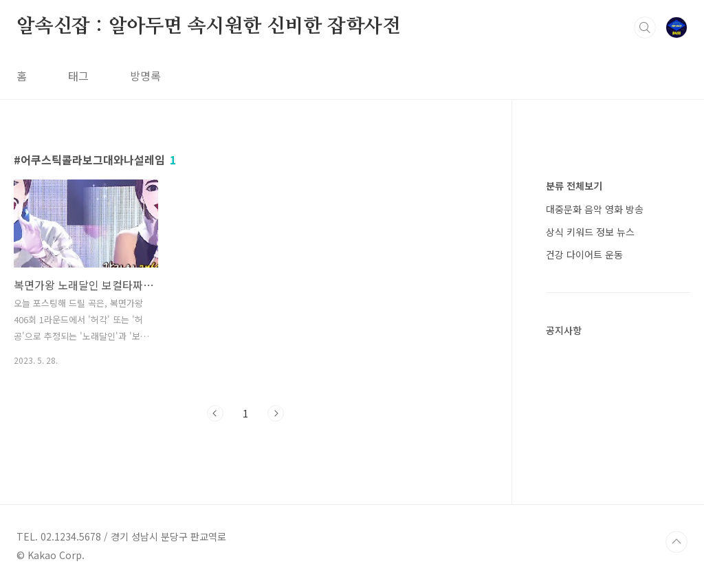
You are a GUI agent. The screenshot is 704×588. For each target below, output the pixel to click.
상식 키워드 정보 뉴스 (590, 232)
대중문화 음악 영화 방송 (595, 209)
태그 (78, 76)
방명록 (145, 76)
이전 (215, 413)
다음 (276, 413)
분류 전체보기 (574, 186)
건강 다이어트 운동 (584, 254)
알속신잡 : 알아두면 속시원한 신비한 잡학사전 (209, 27)
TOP (676, 542)
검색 (645, 28)
